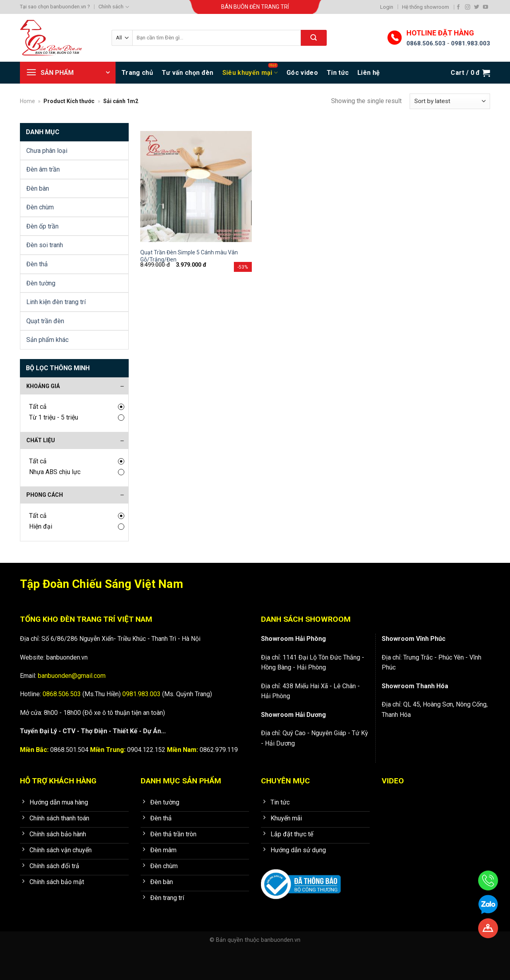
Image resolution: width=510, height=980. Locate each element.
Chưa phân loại (47, 151)
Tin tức (338, 73)
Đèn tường (41, 283)
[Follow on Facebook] (458, 7)
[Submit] (314, 38)
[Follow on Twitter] (477, 7)
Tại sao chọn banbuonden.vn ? (55, 7)
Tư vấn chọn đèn (188, 73)
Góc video (302, 73)
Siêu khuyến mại (250, 73)
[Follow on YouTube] (485, 7)
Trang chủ (137, 73)
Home (27, 101)
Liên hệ (369, 73)
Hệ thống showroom (426, 7)
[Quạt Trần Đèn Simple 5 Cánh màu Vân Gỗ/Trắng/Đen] (196, 187)
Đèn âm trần (43, 169)
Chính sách (114, 7)
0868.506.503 (426, 43)
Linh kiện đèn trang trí (56, 302)
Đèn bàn (38, 188)
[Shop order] (450, 101)
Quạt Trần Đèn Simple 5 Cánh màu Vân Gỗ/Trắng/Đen (189, 256)
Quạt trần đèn (45, 321)
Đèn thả (37, 264)
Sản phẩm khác (47, 340)
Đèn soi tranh (45, 245)
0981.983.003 (471, 43)
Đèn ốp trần (42, 226)
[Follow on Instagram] (468, 7)
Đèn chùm (40, 207)
